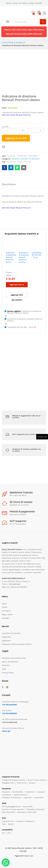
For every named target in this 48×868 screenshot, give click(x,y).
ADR (30, 34)
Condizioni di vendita (11, 633)
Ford (19, 30)
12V (3, 833)
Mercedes (38, 30)
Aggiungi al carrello (16, 138)
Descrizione (9, 184)
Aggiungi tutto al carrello (17, 285)
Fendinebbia (18, 792)
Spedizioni (6, 641)
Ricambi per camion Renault (18, 162)
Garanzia (6, 665)
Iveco (25, 30)
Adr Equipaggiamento (11, 807)
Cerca (43, 22)
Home (9, 3)
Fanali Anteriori (20, 795)
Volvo (25, 34)
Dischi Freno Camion (37, 780)
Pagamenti (6, 637)
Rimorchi (38, 34)
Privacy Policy (8, 673)
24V (9, 833)
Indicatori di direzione (30, 159)
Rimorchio (39, 798)
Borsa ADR (28, 807)
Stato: (5, 108)
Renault (10, 34)
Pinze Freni (22, 783)
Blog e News (7, 614)
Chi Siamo (23, 3)
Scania (18, 34)
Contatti (38, 3)
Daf (14, 30)
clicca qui (6, 731)
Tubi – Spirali (8, 824)
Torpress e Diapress (25, 821)
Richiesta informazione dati (14, 658)
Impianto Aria (8, 821)
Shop (15, 3)
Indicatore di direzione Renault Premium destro (11, 257)
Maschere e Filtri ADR (27, 812)
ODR (4, 669)
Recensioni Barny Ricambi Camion (17, 644)
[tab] (10, 185)
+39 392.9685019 (9, 713)
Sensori (32, 783)
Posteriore (30, 792)
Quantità (5, 127)
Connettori (7, 795)
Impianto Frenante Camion (14, 780)
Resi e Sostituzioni (10, 662)
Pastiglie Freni (8, 783)
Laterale (41, 792)
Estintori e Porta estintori (13, 809)
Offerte (7, 30)
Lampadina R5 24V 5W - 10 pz (37, 255)
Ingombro (28, 798)
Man (31, 30)
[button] (6, 862)
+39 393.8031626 (9, 705)
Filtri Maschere (8, 812)
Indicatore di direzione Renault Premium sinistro (24, 257)
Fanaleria (15, 159)
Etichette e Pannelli (35, 809)
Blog (31, 3)
